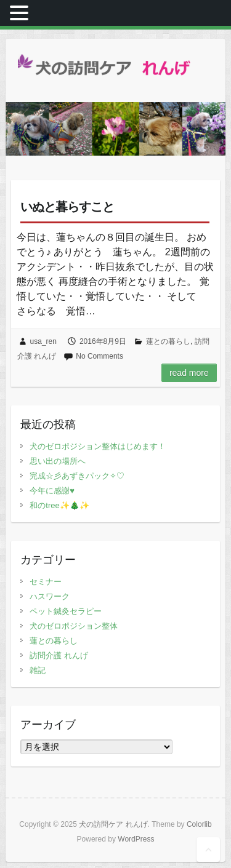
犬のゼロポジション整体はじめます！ (98, 446)
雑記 (38, 670)
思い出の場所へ (58, 461)
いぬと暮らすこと (67, 206)
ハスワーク (50, 596)
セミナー (46, 582)
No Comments (99, 356)
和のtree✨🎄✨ (59, 505)
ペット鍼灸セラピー (66, 611)
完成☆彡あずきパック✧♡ (77, 476)
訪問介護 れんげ (59, 655)
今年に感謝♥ (52, 491)
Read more (189, 373)
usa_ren (43, 341)
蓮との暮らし (168, 341)
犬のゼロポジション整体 (74, 626)
